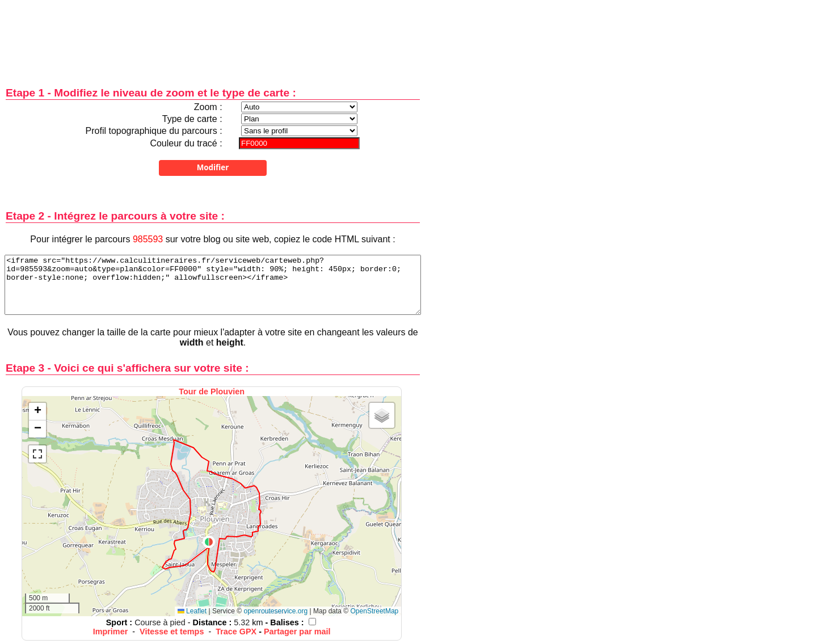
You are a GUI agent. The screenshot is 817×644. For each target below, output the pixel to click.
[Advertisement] (213, 35)
